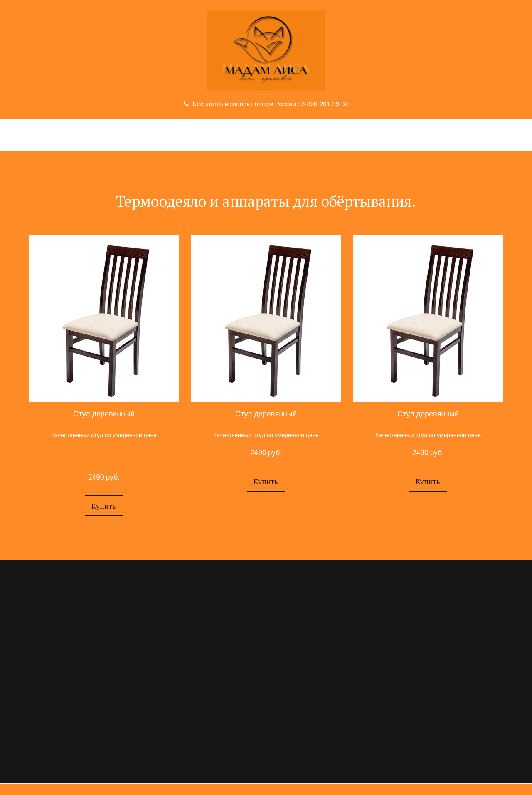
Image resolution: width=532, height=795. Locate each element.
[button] (104, 506)
